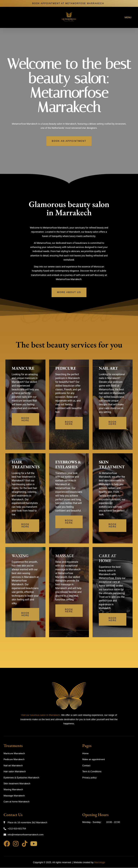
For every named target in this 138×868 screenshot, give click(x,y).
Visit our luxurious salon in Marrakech (41, 715)
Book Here (26, 420)
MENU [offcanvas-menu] (128, 17)
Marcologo (100, 862)
